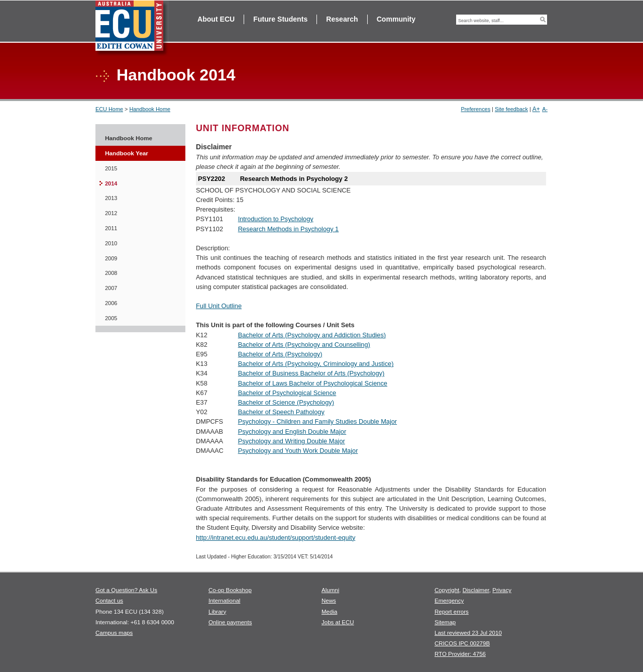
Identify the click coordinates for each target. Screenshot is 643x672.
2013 (111, 198)
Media (329, 612)
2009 (111, 258)
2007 (111, 288)
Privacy (502, 590)
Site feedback (511, 109)
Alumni (330, 590)
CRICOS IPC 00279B (462, 643)
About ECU (216, 19)
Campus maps (114, 633)
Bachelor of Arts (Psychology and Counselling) (304, 345)
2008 (111, 273)
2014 (111, 183)
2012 (111, 213)
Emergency (449, 601)
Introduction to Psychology (276, 219)
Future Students (280, 19)
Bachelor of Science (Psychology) (286, 402)
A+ (536, 109)
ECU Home (109, 109)
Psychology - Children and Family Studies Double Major (318, 421)
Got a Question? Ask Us (126, 590)
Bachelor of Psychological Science (287, 393)
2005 (111, 318)
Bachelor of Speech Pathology (281, 412)
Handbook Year (127, 153)
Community (396, 19)
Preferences (475, 109)
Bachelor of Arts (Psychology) (280, 354)
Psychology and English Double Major (292, 431)
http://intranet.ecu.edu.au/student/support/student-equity (276, 538)
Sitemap (445, 622)
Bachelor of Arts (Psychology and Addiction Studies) (312, 335)
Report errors (452, 612)
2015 (111, 168)
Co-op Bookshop (230, 590)
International (224, 601)
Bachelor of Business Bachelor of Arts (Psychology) (311, 373)
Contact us (109, 601)
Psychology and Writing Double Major (292, 441)
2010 (111, 243)
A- (545, 109)
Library (217, 612)
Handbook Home (150, 109)
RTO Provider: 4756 (460, 654)
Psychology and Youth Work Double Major (298, 451)
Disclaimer (476, 590)
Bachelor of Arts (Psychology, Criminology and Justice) (316, 364)
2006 (111, 303)
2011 (111, 228)
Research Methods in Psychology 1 (289, 229)
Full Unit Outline (219, 306)
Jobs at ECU (338, 622)
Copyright (447, 590)
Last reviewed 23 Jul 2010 (468, 633)
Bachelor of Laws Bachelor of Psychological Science (313, 383)
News (329, 601)
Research (342, 19)
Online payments (230, 622)
